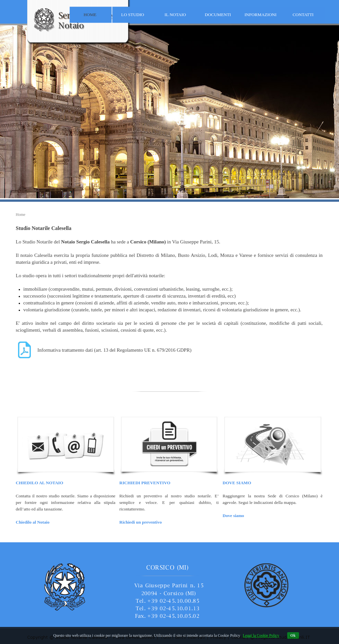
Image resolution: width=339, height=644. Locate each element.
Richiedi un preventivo (140, 522)
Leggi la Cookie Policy (261, 635)
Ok (293, 635)
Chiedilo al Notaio (33, 522)
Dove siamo (233, 516)
